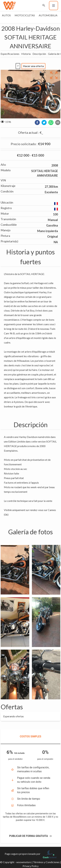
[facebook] (37, 122)
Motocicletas (25, 15)
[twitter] (44, 122)
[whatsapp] (51, 122)
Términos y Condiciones (46, 862)
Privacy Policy (31, 866)
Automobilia (48, 15)
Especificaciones (10, 54)
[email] (58, 122)
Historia (26, 54)
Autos (6, 15)
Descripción (39, 54)
